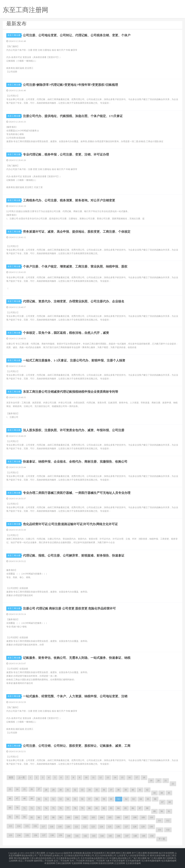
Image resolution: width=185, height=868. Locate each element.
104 (102, 817)
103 (93, 817)
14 (115, 777)
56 (82, 799)
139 (60, 835)
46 (10, 798)
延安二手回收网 (61, 859)
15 (122, 777)
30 (61, 790)
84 (118, 808)
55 (75, 799)
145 (110, 836)
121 (76, 827)
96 (39, 817)
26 (32, 789)
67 (162, 802)
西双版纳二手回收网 (95, 859)
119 (60, 827)
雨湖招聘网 (153, 853)
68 (170, 802)
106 (118, 817)
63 (134, 799)
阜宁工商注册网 (139, 853)
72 (32, 808)
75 (53, 808)
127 (126, 827)
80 (89, 808)
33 (82, 790)
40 (133, 790)
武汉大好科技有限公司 (106, 855)
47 (17, 798)
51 (46, 799)
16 (130, 777)
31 (68, 790)
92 (10, 817)
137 (44, 835)
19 (151, 781)
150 (152, 836)
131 (160, 830)
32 (75, 790)
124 (101, 827)
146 (119, 836)
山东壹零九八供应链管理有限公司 (133, 855)
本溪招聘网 (50, 861)
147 (127, 836)
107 (126, 817)
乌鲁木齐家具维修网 (115, 859)
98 (53, 817)
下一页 (162, 839)
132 (168, 830)
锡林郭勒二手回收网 (44, 859)
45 (169, 793)
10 (86, 777)
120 (68, 827)
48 (24, 798)
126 (118, 827)
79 (82, 808)
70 (17, 808)
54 (68, 799)
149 (143, 836)
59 (104, 799)
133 (10, 835)
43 (154, 793)
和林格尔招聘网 (90, 861)
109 (143, 817)
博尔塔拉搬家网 (21, 857)
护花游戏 (96, 853)
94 (24, 817)
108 (135, 817)
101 (77, 817)
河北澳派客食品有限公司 (68, 857)
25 (24, 789)
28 (46, 790)
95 (32, 817)
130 (151, 827)
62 (126, 799)
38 (118, 790)
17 (137, 777)
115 (27, 826)
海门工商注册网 (155, 857)
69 (10, 808)
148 (135, 836)
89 (154, 811)
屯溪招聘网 (77, 861)
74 (46, 808)
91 (169, 811)
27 (39, 789)
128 (135, 827)
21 (166, 781)
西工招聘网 (168, 857)
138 (52, 835)
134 (19, 835)
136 (35, 835)
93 (17, 817)
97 (46, 817)
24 (17, 789)
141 (77, 836)
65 (148, 799)
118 (52, 827)
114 (19, 826)
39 (126, 790)
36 (104, 790)
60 (111, 799)
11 (93, 777)
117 (43, 827)
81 (97, 808)
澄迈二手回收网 (26, 859)
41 (140, 790)
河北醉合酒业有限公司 (120, 857)
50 (39, 799)
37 (111, 790)
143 (94, 836)
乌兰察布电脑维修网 (151, 859)
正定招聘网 (120, 861)
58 (97, 799)
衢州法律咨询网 (158, 855)
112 (168, 820)
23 (10, 789)
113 (10, 826)
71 (24, 808)
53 (61, 799)
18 (144, 777)
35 (97, 790)
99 (61, 817)
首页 (11, 777)
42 (147, 790)
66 (155, 799)
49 (32, 798)
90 (162, 811)
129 (143, 827)
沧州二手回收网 (77, 859)
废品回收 (87, 853)
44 (162, 793)
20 (158, 781)
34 (89, 790)
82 (104, 808)
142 (85, 836)
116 (35, 826)
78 (75, 808)
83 (111, 808)
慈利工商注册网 (124, 853)
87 (140, 808)
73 (39, 808)
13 (108, 777)
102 (85, 817)
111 (160, 820)
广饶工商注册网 (139, 857)
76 (61, 808)
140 (69, 836)
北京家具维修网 (133, 861)
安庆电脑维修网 (133, 859)
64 (141, 799)
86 (133, 808)
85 (126, 808)
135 (27, 835)
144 (102, 836)
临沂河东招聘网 (166, 853)
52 (53, 799)
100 (68, 817)
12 (101, 777)
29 (53, 790)
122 (85, 827)
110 (151, 817)
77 (68, 808)
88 (147, 808)
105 (110, 817)
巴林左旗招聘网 (63, 861)
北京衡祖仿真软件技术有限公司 (79, 855)
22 (173, 784)
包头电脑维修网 (169, 859)
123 (93, 827)
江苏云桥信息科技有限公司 (42, 857)
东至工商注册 (14, 35)
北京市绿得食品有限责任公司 (94, 857)
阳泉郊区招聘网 (106, 861)
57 (89, 799)
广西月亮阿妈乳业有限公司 (50, 855)
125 (110, 827)
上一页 (21, 777)
